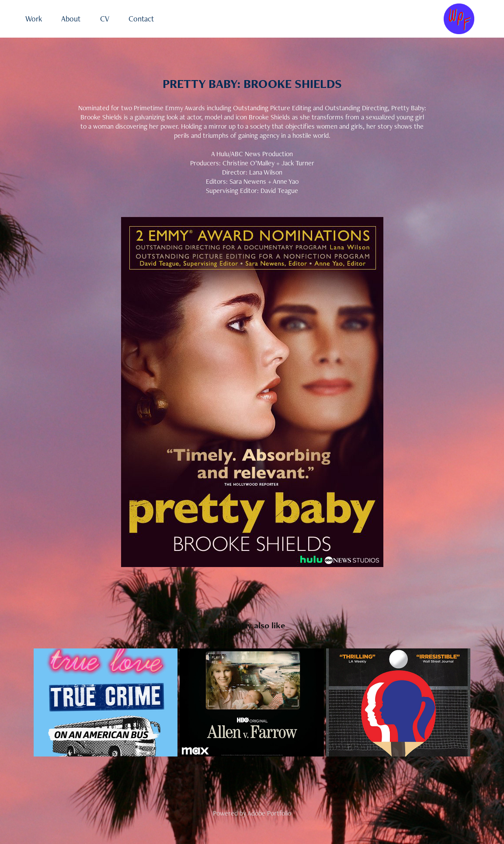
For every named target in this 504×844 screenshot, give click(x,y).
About (71, 19)
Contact (141, 19)
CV (105, 19)
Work (34, 19)
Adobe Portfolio (269, 813)
